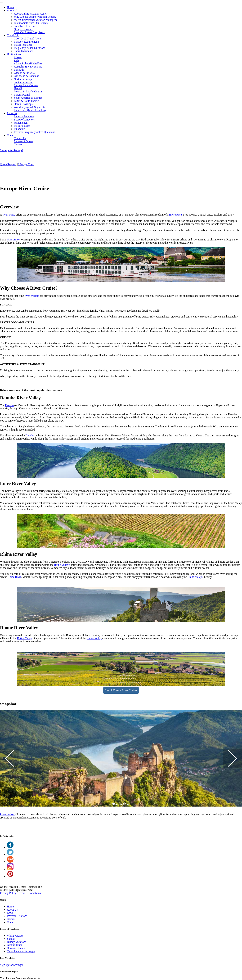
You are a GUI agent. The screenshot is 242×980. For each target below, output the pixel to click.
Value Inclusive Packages (21, 951)
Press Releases (22, 126)
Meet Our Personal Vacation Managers (35, 20)
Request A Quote (23, 141)
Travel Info (13, 35)
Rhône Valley (25, 638)
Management (21, 123)
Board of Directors (24, 120)
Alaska (18, 57)
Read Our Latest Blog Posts (29, 32)
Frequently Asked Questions (30, 48)
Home (10, 7)
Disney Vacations (17, 942)
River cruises (7, 814)
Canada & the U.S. (24, 73)
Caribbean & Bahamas (26, 76)
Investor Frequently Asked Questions (34, 132)
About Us (12, 10)
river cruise (9, 215)
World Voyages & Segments (29, 107)
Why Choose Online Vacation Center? (35, 17)
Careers (18, 144)
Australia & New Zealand (28, 67)
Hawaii (18, 88)
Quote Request (8, 164)
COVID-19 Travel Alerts (28, 39)
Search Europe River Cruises (121, 690)
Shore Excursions (24, 51)
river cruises (14, 240)
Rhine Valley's (62, 565)
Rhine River (14, 577)
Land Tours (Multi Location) (30, 110)
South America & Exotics (28, 98)
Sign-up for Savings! (12, 150)
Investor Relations (24, 116)
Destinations (14, 54)
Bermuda (19, 70)
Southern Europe (23, 82)
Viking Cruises (15, 936)
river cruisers (32, 296)
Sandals (11, 939)
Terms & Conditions (29, 893)
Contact (11, 135)
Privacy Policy (8, 893)
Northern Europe (23, 79)
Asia (16, 60)
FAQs (10, 913)
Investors (12, 113)
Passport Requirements (27, 42)
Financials (20, 129)
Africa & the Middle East (28, 63)
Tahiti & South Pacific (26, 101)
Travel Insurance (23, 45)
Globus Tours (14, 945)
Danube (9, 405)
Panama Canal (22, 95)
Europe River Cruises (26, 85)
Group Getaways (23, 29)
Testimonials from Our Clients (31, 23)
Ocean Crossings (23, 104)
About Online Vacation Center (31, 14)
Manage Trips (26, 164)
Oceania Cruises (16, 948)
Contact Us (20, 138)
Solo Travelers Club (25, 26)
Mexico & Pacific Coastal (28, 91)
